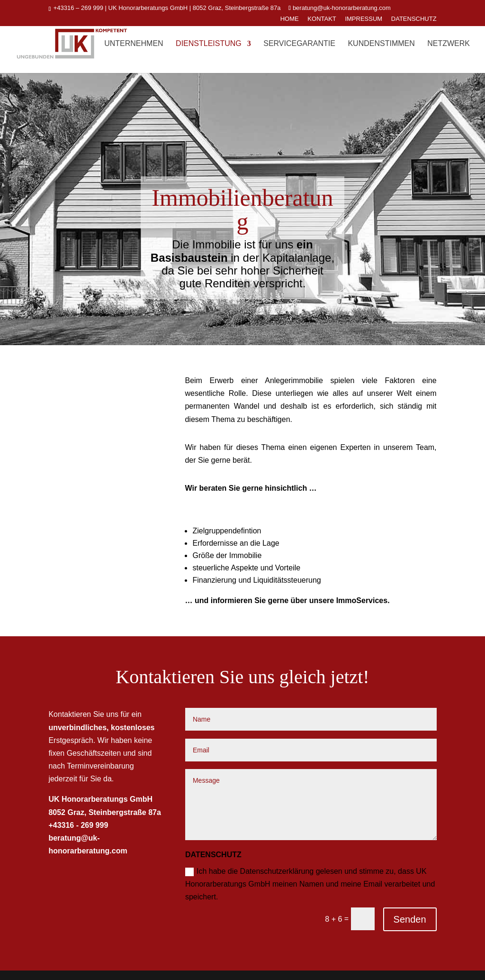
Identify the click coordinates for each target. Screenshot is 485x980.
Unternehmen (134, 44)
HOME (290, 19)
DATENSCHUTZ (414, 19)
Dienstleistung (209, 44)
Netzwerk (449, 44)
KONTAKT (322, 19)
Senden (410, 919)
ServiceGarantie (299, 44)
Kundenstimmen (381, 44)
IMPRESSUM (364, 19)
